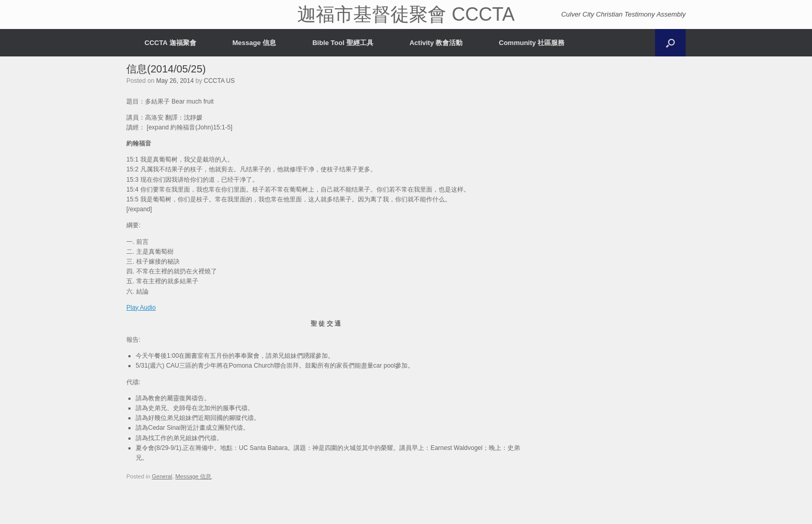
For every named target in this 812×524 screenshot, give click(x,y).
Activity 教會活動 (436, 43)
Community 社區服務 (532, 43)
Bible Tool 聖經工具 (343, 43)
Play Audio (141, 308)
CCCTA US (219, 81)
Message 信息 (255, 43)
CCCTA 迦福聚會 (170, 43)
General (162, 476)
